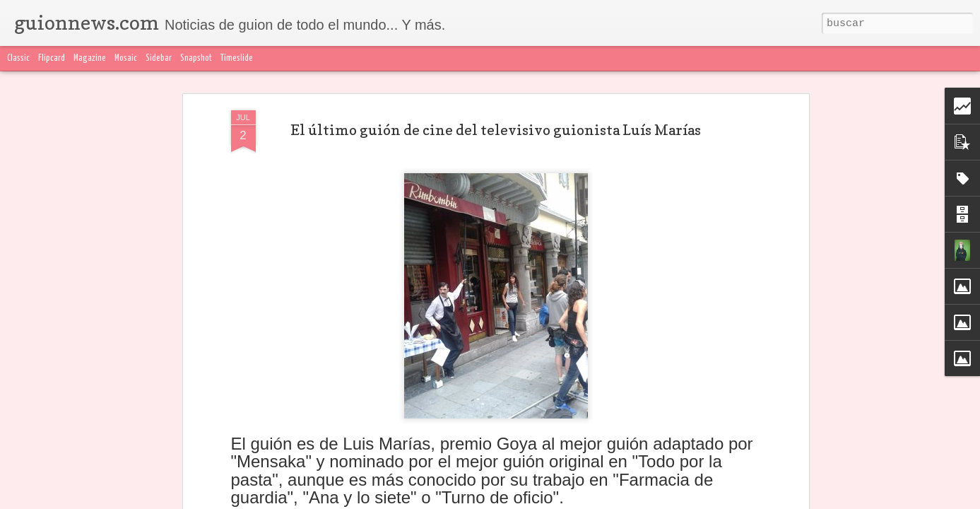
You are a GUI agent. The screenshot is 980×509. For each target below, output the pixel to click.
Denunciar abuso (823, 501)
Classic (18, 58)
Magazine (90, 58)
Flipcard (52, 58)
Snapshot (196, 58)
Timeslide (237, 58)
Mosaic (126, 58)
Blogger (771, 501)
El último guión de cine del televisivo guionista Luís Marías (496, 86)
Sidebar (159, 58)
